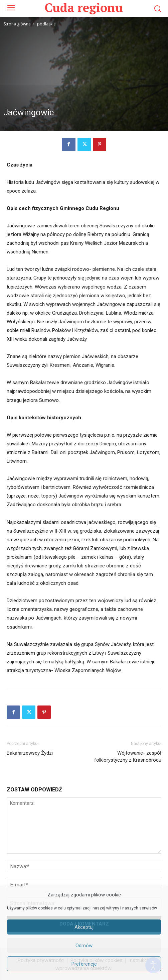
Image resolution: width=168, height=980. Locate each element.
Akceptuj (84, 927)
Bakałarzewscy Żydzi (30, 753)
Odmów (84, 946)
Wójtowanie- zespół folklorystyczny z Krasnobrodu (128, 756)
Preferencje (84, 964)
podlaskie (46, 24)
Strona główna (17, 24)
